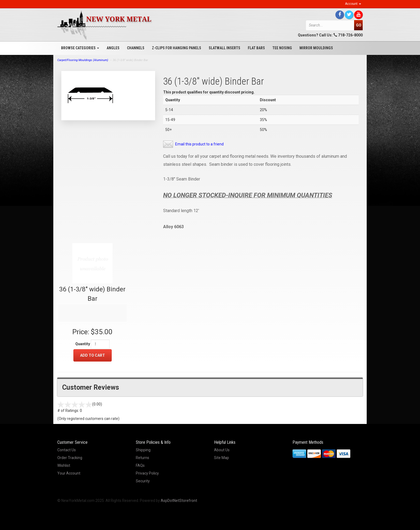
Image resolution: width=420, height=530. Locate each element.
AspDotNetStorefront (179, 501)
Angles (113, 48)
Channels (136, 48)
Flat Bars (256, 48)
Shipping (143, 450)
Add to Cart (93, 355)
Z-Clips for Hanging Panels (177, 48)
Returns (142, 458)
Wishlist (64, 465)
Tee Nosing (282, 48)
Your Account (69, 473)
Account (353, 4)
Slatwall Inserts (224, 48)
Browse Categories (80, 48)
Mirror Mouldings (316, 48)
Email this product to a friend (199, 144)
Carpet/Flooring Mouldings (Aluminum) (83, 60)
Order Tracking (70, 458)
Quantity (83, 344)
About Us (222, 450)
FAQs (140, 465)
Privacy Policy (147, 473)
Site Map (222, 458)
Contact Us (67, 450)
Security (143, 481)
